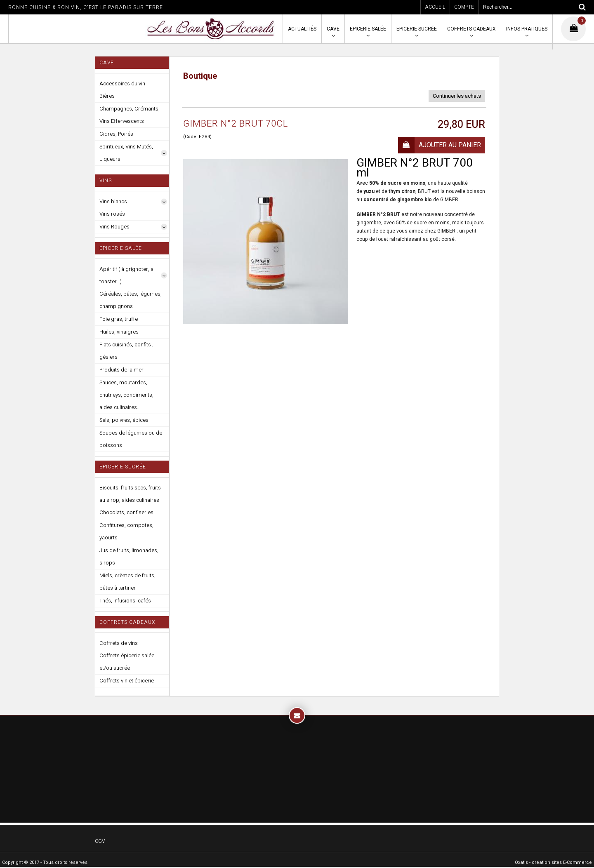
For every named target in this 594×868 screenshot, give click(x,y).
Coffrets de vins (119, 643)
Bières (107, 96)
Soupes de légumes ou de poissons (131, 439)
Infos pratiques (527, 29)
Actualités (302, 29)
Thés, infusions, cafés (125, 601)
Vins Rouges (114, 227)
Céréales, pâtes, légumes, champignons (131, 300)
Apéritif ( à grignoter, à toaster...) (126, 275)
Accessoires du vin (122, 84)
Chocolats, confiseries (126, 512)
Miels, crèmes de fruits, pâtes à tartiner (127, 582)
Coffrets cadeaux (471, 29)
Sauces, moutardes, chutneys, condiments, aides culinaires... (126, 395)
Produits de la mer (121, 370)
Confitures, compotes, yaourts (126, 531)
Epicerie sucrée (417, 29)
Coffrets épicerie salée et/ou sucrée (127, 662)
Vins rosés (112, 214)
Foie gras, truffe (119, 319)
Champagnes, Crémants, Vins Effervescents (130, 115)
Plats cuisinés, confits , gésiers (126, 351)
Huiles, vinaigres (119, 332)
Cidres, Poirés (116, 134)
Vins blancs (113, 201)
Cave (333, 29)
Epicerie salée (368, 29)
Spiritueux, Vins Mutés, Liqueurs (126, 153)
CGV (100, 841)
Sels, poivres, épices (124, 420)
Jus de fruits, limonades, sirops (129, 556)
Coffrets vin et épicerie (127, 681)
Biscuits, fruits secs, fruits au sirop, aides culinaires (130, 494)
